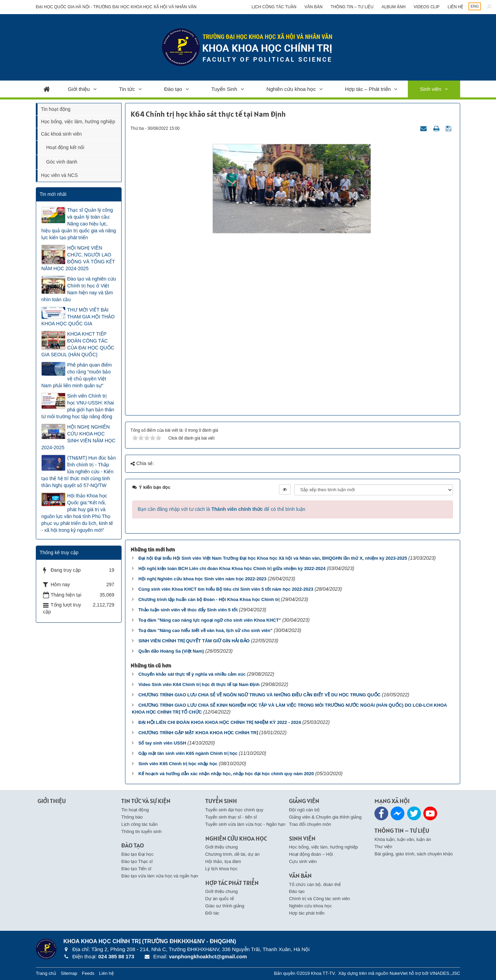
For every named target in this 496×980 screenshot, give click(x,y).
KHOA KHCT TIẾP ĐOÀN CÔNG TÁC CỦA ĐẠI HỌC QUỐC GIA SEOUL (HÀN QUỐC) (78, 344)
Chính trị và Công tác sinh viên (319, 899)
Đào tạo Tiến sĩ (136, 869)
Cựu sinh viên (303, 861)
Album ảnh (393, 7)
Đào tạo (173, 89)
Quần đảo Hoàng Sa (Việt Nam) (171, 651)
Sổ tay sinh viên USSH (162, 743)
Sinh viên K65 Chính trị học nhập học (178, 764)
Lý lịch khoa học (221, 869)
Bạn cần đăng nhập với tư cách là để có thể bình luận (222, 509)
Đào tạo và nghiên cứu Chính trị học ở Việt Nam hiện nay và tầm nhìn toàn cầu (79, 289)
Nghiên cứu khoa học (291, 89)
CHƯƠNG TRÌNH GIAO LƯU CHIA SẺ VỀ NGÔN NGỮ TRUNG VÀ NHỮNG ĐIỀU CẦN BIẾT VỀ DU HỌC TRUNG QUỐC (260, 695)
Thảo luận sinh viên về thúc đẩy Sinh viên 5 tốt (188, 610)
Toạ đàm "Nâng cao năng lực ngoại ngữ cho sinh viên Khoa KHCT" (210, 620)
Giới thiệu (79, 89)
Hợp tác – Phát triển (368, 89)
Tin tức (127, 89)
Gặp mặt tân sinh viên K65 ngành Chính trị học (188, 753)
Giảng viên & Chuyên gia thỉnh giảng (325, 817)
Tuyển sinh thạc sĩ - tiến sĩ (231, 817)
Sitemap (69, 973)
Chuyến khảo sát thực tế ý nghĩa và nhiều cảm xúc (192, 674)
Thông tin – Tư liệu (352, 7)
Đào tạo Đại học (137, 854)
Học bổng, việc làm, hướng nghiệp (78, 122)
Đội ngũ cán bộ (304, 810)
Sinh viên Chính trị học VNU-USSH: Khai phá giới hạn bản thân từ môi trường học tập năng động (78, 406)
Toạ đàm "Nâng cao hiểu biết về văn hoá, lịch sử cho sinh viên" (205, 630)
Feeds (88, 973)
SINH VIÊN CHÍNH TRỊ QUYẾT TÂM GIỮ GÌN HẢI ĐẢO (194, 641)
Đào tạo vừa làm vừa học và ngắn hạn (160, 876)
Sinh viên (431, 89)
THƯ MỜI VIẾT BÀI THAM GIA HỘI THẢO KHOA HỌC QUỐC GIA (78, 317)
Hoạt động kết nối (65, 147)
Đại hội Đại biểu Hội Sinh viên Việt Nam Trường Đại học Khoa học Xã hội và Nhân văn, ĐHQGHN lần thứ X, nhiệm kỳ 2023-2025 (273, 558)
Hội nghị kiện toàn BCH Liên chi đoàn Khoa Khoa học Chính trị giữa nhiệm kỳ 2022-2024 (232, 568)
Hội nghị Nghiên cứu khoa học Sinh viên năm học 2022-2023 (203, 579)
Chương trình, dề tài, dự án (232, 854)
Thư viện (383, 847)
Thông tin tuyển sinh (141, 831)
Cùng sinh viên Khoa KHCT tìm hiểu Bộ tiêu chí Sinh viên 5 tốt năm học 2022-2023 (226, 589)
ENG (475, 6)
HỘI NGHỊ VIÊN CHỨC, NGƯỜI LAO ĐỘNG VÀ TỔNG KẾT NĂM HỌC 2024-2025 (78, 258)
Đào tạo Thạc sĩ (137, 861)
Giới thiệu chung (222, 847)
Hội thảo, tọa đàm (223, 861)
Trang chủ (46, 973)
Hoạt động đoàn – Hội (311, 854)
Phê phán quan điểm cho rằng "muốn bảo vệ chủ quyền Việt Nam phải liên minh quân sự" (76, 375)
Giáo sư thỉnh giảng (225, 906)
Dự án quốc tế (220, 899)
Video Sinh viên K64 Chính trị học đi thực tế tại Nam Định (199, 684)
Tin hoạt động (56, 109)
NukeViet (399, 973)
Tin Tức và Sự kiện (146, 801)
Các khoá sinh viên (61, 134)
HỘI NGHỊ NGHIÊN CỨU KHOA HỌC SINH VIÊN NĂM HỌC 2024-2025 (78, 437)
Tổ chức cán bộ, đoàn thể (315, 884)
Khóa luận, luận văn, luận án (403, 839)
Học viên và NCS (59, 175)
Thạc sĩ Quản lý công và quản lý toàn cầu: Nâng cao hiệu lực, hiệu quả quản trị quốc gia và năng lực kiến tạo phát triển (79, 224)
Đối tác (212, 913)
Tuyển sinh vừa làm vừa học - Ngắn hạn (245, 824)
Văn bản (314, 7)
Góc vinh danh (62, 162)
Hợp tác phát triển (307, 913)
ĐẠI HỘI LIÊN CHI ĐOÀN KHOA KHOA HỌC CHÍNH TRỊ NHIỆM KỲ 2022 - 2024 (220, 722)
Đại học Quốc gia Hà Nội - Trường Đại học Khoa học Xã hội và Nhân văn (116, 7)
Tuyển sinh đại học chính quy (234, 810)
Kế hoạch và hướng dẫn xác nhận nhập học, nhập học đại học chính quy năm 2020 (226, 774)
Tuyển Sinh (224, 89)
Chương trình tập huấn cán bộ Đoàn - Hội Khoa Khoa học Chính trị (209, 599)
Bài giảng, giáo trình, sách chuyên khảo (414, 854)
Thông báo (132, 817)
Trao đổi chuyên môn (310, 824)
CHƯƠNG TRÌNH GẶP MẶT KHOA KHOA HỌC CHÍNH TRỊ (198, 733)
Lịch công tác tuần (274, 7)
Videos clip (427, 7)
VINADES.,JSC (445, 973)
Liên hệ (455, 7)
